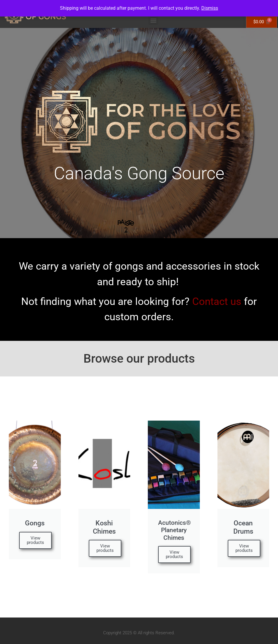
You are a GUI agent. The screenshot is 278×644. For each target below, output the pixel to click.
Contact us (217, 302)
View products (35, 540)
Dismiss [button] (210, 8)
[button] (153, 20)
